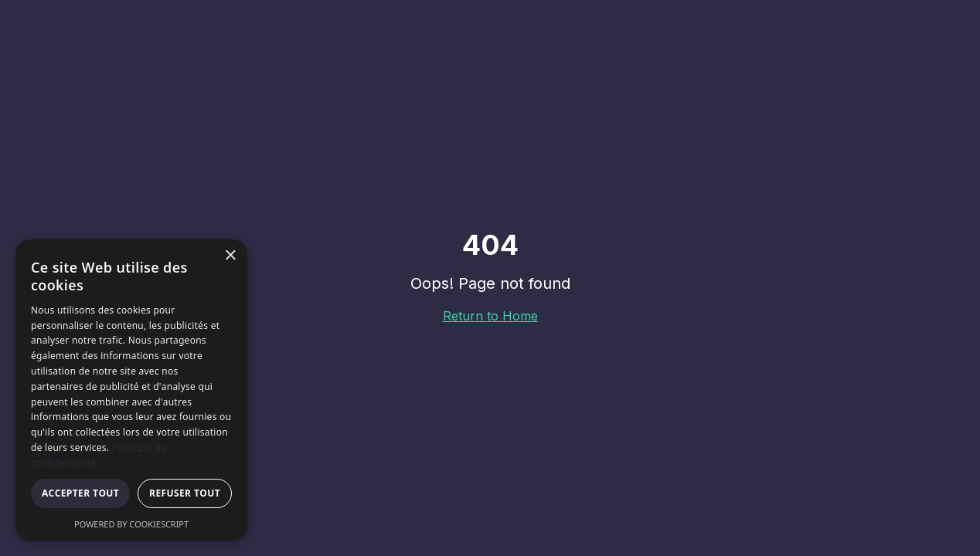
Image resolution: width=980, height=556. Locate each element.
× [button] (230, 256)
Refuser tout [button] (185, 493)
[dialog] (131, 390)
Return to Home (490, 316)
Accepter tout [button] (80, 493)
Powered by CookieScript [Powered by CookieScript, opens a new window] (131, 524)
